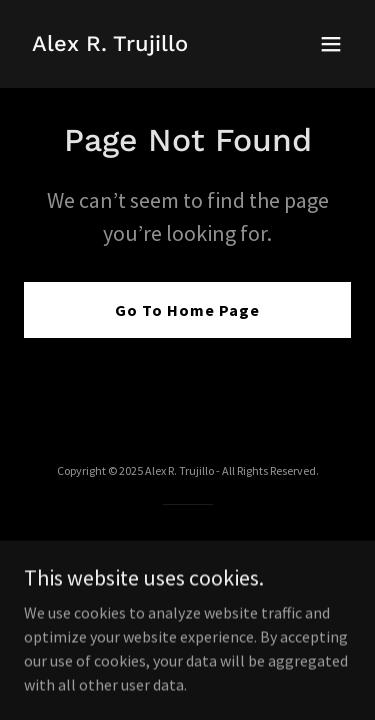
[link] (110, 45)
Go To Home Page (187, 310)
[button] (331, 44)
